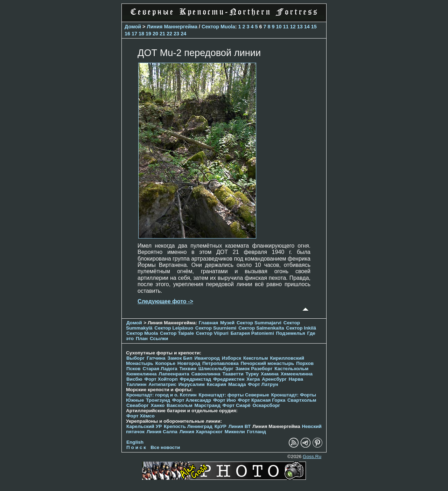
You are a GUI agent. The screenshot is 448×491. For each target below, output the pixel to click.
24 (183, 34)
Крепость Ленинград (188, 426)
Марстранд (208, 405)
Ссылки (159, 338)
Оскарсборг (266, 405)
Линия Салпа (162, 432)
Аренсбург (274, 379)
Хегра (253, 379)
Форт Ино (225, 400)
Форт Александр (192, 400)
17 (134, 34)
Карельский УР (144, 426)
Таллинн (136, 384)
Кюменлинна (142, 374)
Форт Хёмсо (141, 416)
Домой (133, 27)
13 (300, 27)
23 (176, 34)
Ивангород (207, 358)
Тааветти (233, 374)
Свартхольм (302, 400)
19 (148, 34)
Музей (227, 323)
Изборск (232, 358)
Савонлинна (206, 374)
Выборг (135, 358)
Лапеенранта (174, 374)
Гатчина (156, 358)
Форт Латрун (263, 384)
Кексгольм (256, 358)
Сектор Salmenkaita (261, 328)
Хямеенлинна (297, 374)
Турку (252, 374)
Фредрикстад (195, 379)
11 (286, 27)
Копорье (165, 363)
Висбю (134, 379)
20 (155, 34)
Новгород (189, 363)
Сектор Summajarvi (259, 323)
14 (307, 27)
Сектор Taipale (177, 333)
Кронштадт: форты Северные (234, 395)
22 (169, 34)
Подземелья (291, 333)
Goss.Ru (312, 457)
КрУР (220, 426)
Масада (237, 384)
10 (279, 27)
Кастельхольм (291, 369)
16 (127, 34)
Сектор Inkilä (301, 328)
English (135, 442)
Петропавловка (220, 363)
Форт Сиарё (237, 405)
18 (141, 34)
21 (162, 34)
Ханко (158, 405)
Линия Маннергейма (172, 27)
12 (293, 27)
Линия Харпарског (201, 432)
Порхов (305, 363)
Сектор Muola (218, 27)
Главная (208, 323)
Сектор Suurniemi (216, 328)
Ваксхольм (180, 405)
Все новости (165, 447)
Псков (134, 369)
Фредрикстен (229, 379)
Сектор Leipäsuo (174, 328)
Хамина (270, 374)
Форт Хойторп (161, 379)
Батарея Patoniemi (252, 333)
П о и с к (136, 447)
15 (314, 27)
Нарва (296, 379)
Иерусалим (192, 384)
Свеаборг (138, 405)
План (142, 338)
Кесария (217, 384)
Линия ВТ (240, 426)
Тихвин (188, 369)
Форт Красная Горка (262, 400)
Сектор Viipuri (212, 333)
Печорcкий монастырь (268, 363)
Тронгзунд (158, 400)
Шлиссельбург (216, 369)
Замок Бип (180, 358)
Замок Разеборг (254, 369)
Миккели (235, 432)
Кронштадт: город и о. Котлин (162, 395)
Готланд (256, 432)
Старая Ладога (160, 369)
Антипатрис (162, 384)
